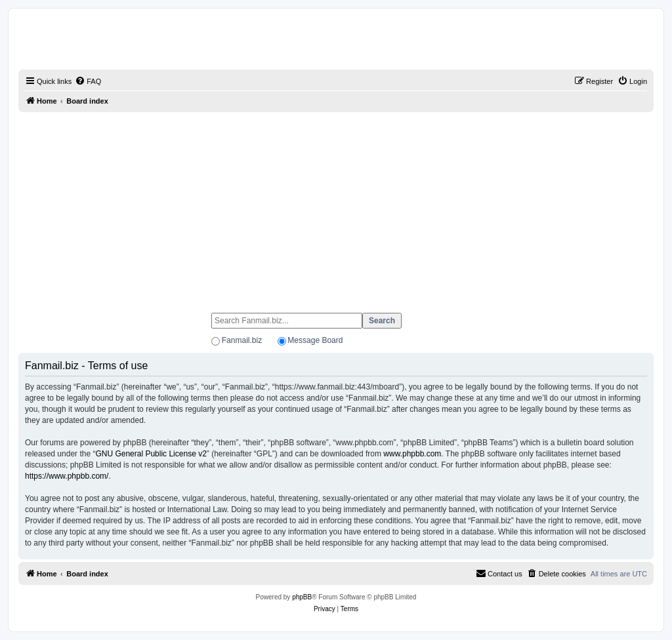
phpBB (302, 597)
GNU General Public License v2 (151, 454)
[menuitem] (88, 81)
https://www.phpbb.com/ (67, 476)
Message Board (315, 340)
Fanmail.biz (242, 340)
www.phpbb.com (412, 454)
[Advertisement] (336, 207)
